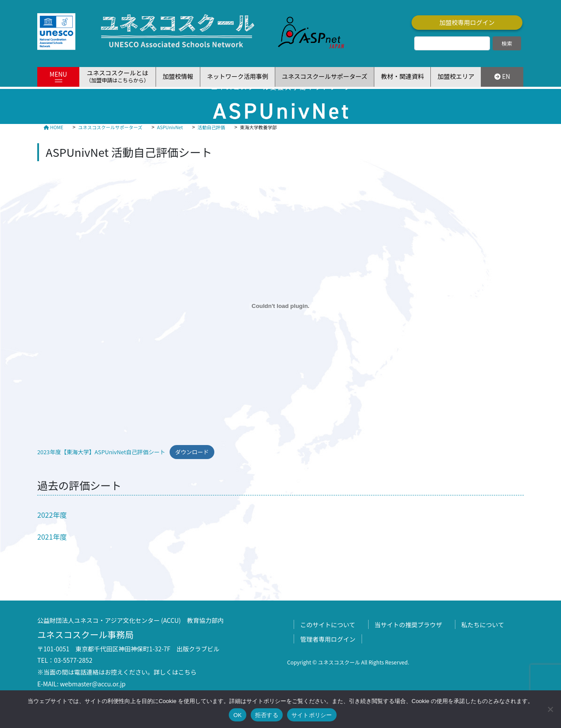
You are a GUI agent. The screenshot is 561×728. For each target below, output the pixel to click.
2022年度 (52, 515)
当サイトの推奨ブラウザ (408, 625)
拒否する (267, 715)
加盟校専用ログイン (467, 22)
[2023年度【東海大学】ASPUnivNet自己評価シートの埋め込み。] (280, 306)
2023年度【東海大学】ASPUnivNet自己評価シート (101, 452)
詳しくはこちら (175, 672)
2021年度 (52, 537)
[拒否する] (550, 709)
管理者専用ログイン (328, 639)
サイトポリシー (312, 715)
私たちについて (483, 625)
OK (237, 715)
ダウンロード (192, 452)
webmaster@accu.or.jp (93, 684)
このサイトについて (328, 625)
